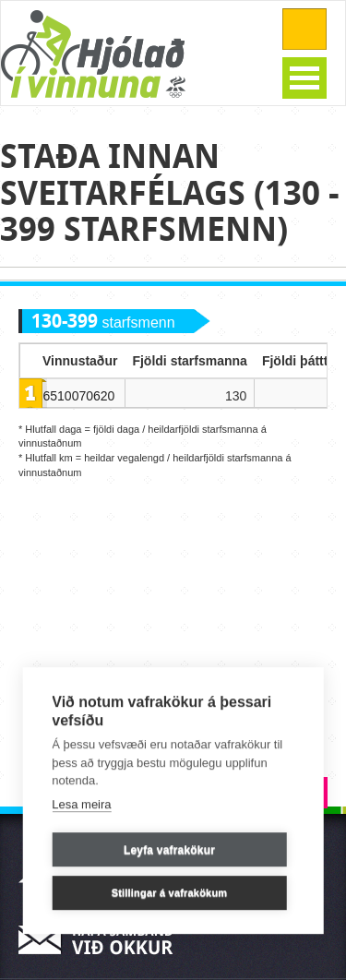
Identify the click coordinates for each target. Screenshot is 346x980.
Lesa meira (81, 804)
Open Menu (304, 78)
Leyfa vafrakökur (169, 850)
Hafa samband (101, 940)
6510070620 (79, 396)
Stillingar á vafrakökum (170, 893)
